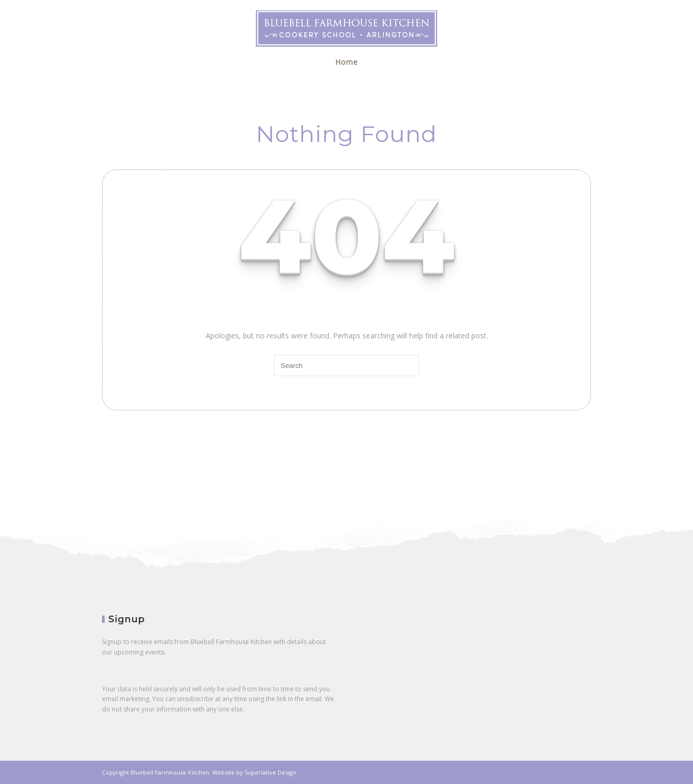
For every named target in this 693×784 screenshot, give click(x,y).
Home (347, 62)
